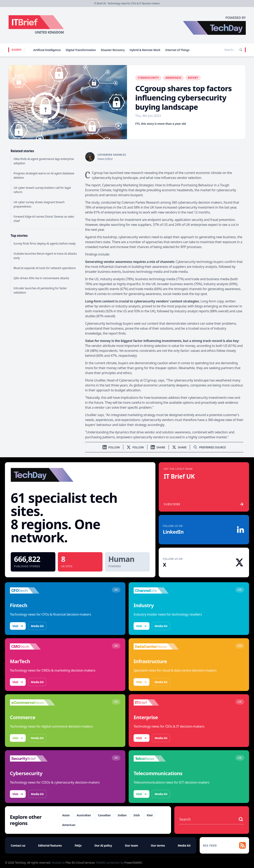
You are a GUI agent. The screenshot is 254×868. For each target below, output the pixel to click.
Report (193, 78)
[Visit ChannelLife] (156, 590)
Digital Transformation (81, 50)
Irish (137, 815)
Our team (132, 845)
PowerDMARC (133, 863)
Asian (66, 815)
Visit (18, 626)
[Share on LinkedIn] (158, 447)
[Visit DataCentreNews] (156, 646)
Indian (122, 815)
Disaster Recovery (113, 50)
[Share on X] (179, 447)
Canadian (104, 815)
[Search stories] (221, 50)
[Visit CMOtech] (33, 646)
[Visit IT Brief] (156, 702)
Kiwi (150, 815)
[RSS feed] (224, 845)
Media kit (37, 626)
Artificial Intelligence (47, 50)
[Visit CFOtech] (33, 590)
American (69, 825)
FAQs (78, 845)
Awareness (173, 78)
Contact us (18, 845)
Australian (84, 815)
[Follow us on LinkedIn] (111, 447)
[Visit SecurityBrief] (33, 758)
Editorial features (50, 845)
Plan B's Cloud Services (80, 863)
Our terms (158, 845)
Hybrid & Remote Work (145, 50)
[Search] (241, 50)
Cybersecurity (148, 78)
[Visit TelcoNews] (156, 758)
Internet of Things (177, 50)
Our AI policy (103, 845)
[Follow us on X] (135, 447)
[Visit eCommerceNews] (33, 702)
